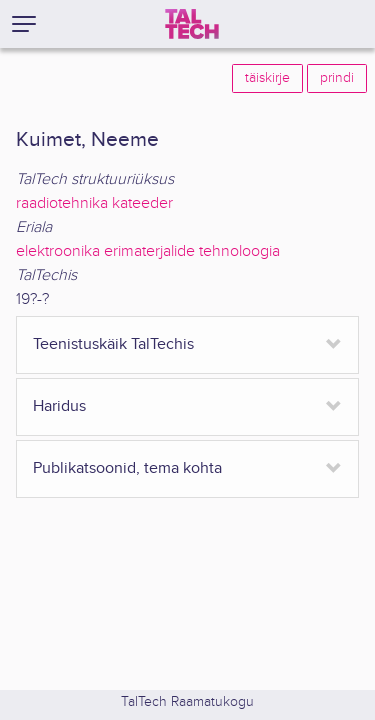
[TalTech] (192, 24)
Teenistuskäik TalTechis (113, 344)
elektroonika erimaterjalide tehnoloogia (148, 251)
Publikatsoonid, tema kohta (127, 468)
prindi (337, 78)
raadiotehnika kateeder (94, 203)
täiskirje (267, 78)
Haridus (59, 406)
